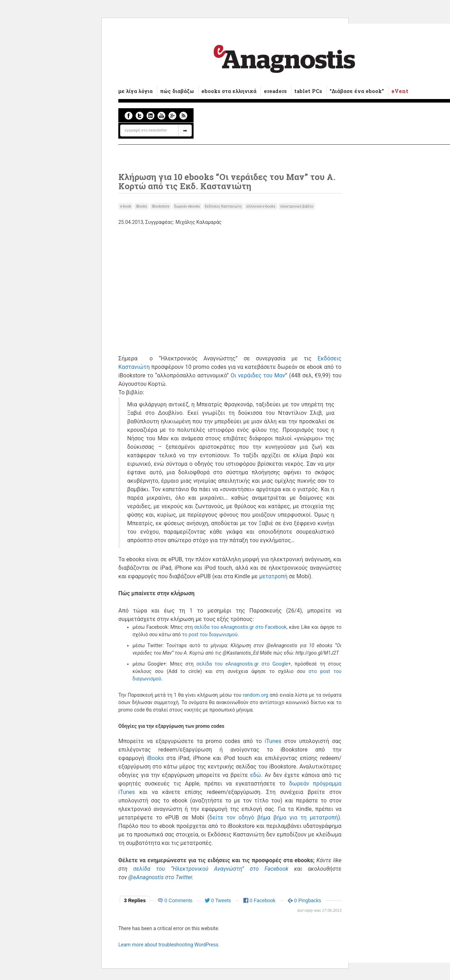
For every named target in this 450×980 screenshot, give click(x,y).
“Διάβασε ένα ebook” (357, 91)
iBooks (141, 206)
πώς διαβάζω (177, 91)
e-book (126, 206)
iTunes (273, 741)
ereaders (275, 91)
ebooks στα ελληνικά (229, 91)
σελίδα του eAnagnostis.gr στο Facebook (240, 627)
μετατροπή (273, 576)
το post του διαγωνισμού (210, 634)
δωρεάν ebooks (187, 206)
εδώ (256, 775)
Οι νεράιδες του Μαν (258, 375)
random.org (255, 695)
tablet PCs (308, 91)
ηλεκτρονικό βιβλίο (297, 206)
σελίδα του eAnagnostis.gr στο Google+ (244, 664)
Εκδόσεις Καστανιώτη (223, 206)
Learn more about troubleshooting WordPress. (169, 945)
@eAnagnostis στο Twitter (160, 877)
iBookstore (161, 206)
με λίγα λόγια (135, 91)
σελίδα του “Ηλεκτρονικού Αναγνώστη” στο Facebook (211, 869)
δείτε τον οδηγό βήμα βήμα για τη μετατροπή (274, 817)
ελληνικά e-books (261, 206)
